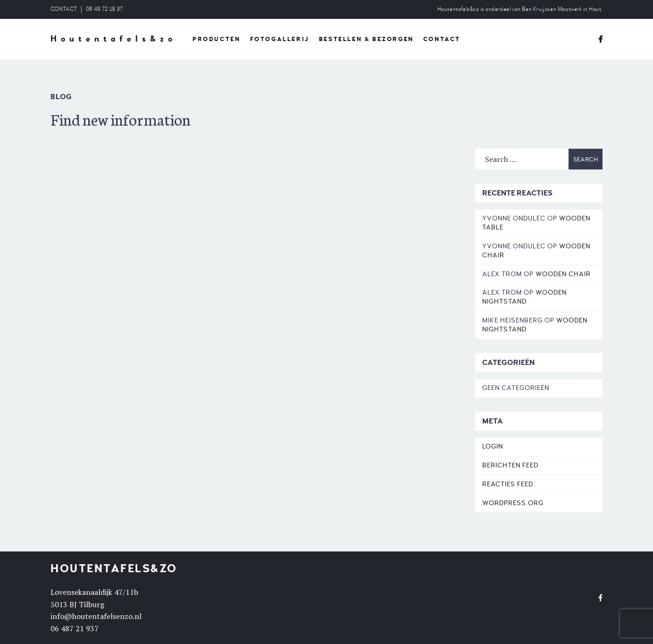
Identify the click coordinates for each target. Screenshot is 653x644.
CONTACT (64, 9)
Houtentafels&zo (113, 39)
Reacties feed (508, 484)
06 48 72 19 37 (104, 9)
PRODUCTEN (216, 39)
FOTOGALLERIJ (280, 39)
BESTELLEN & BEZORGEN (366, 39)
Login (493, 446)
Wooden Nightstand (524, 297)
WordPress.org (513, 503)
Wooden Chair (563, 274)
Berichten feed (510, 465)
